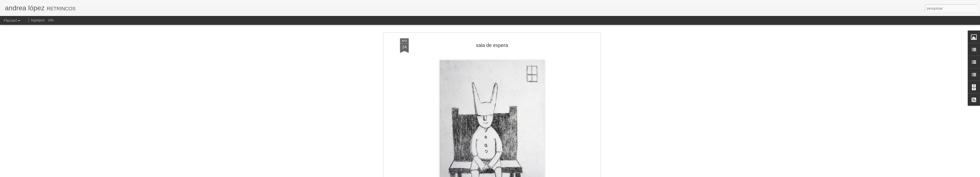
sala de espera (492, 45)
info (51, 20)
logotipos (38, 20)
